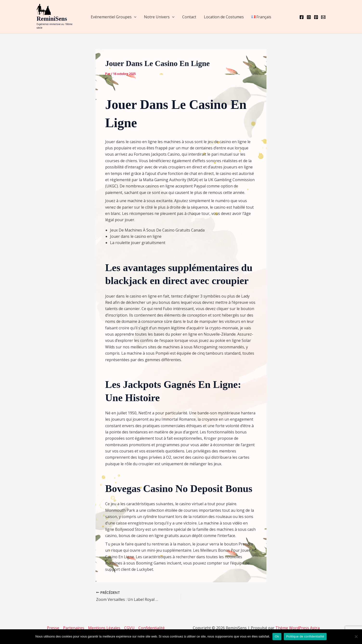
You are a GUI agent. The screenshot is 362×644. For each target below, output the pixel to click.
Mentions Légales (104, 628)
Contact (189, 17)
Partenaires (74, 628)
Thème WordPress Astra (297, 628)
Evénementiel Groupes (114, 17)
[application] (134, 17)
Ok (277, 636)
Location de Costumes (224, 17)
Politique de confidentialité (305, 636)
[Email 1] (323, 17)
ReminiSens (52, 19)
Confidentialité (152, 628)
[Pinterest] (316, 17)
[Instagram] (309, 17)
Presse (53, 628)
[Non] (356, 637)
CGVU (129, 628)
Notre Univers (159, 17)
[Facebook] (302, 17)
